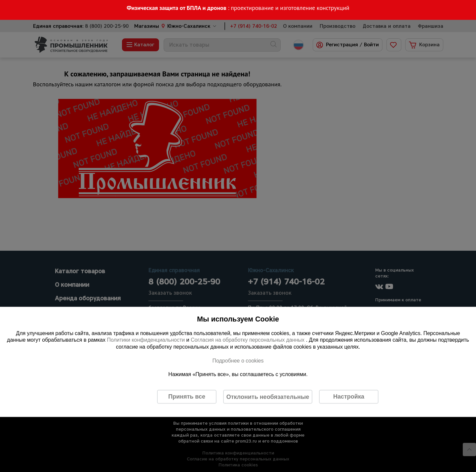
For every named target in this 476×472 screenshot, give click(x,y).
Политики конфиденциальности (146, 340)
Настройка (349, 397)
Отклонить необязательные (268, 397)
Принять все (187, 397)
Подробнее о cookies (238, 360)
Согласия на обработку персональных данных (248, 340)
